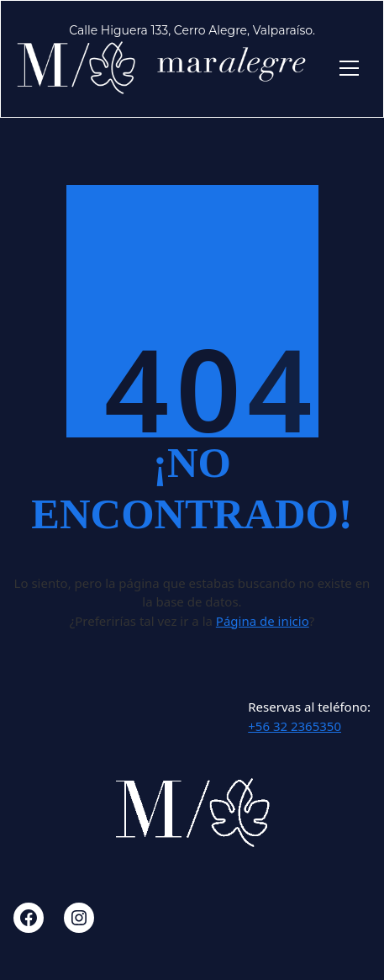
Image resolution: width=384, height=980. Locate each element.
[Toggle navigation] (349, 68)
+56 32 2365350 (295, 726)
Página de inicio (263, 621)
